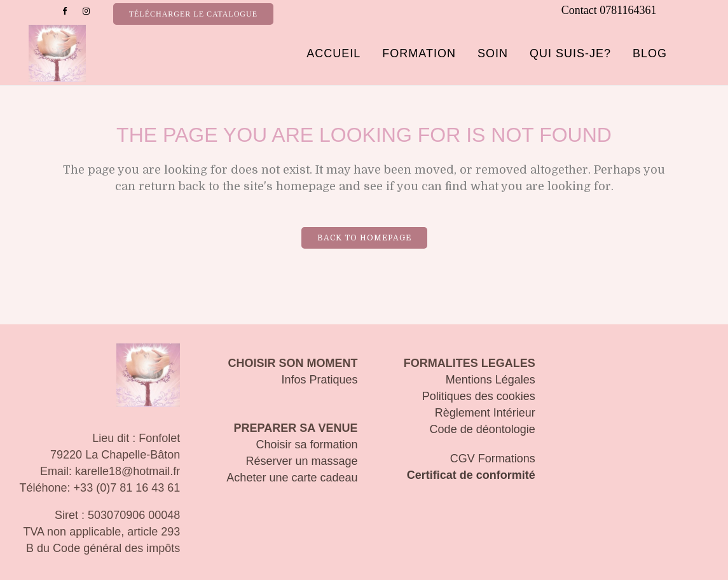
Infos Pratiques (319, 380)
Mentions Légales (491, 380)
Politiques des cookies (479, 396)
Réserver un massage (301, 461)
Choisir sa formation (306, 445)
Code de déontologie (483, 429)
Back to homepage (364, 238)
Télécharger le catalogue (193, 14)
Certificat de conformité (471, 475)
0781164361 (628, 10)
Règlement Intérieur (485, 413)
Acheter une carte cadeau (292, 478)
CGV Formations (493, 459)
